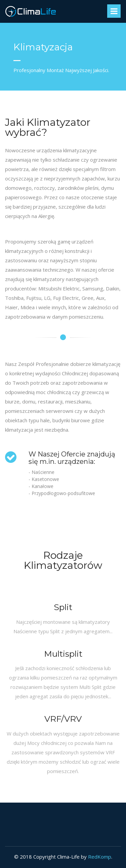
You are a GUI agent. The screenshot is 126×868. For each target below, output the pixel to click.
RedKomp (100, 857)
